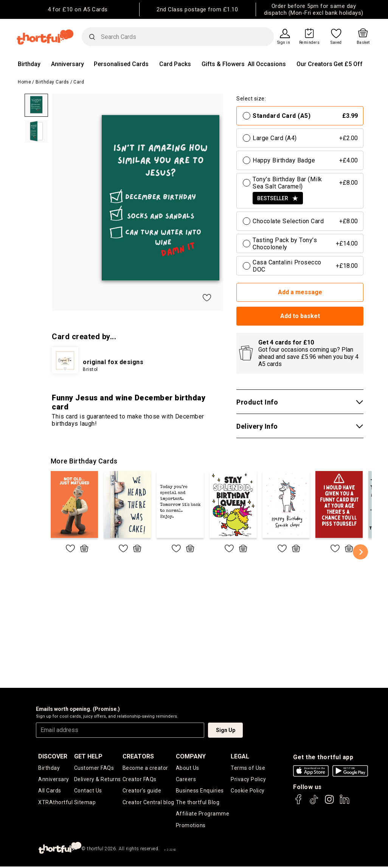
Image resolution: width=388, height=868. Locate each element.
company (191, 756)
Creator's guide (142, 791)
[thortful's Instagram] (329, 803)
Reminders (310, 43)
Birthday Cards (52, 82)
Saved (336, 43)
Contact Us (88, 791)
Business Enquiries (200, 791)
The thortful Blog (198, 803)
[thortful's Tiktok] (314, 803)
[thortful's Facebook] (299, 803)
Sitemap (85, 803)
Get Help (88, 756)
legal (240, 756)
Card (79, 82)
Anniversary (68, 64)
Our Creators (314, 64)
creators (138, 756)
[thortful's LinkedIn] (345, 803)
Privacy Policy (248, 780)
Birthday (29, 64)
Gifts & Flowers (223, 64)
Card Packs (175, 64)
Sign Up (226, 730)
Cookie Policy (248, 791)
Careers (186, 780)
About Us (188, 768)
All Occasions (267, 64)
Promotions (191, 826)
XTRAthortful (55, 803)
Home (24, 82)
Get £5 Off (348, 64)
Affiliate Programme (203, 815)
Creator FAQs (140, 780)
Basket (363, 43)
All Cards (50, 791)
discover (53, 756)
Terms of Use (248, 768)
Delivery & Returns (98, 780)
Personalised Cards (121, 64)
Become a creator (145, 768)
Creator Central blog (148, 803)
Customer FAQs (94, 768)
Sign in (284, 43)
